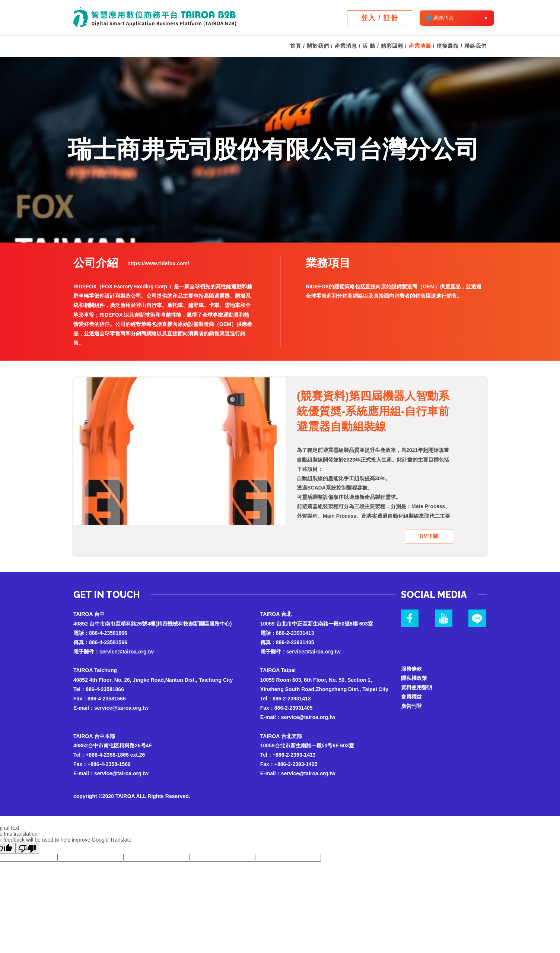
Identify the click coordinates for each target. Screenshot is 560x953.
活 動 (369, 46)
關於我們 (318, 46)
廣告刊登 (411, 706)
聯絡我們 (475, 46)
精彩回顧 (392, 46)
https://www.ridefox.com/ (158, 263)
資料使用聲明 (417, 687)
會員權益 (411, 697)
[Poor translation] (27, 848)
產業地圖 (420, 46)
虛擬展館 (448, 46)
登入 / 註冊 (380, 18)
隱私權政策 (414, 678)
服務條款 (411, 668)
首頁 (296, 46)
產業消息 (346, 46)
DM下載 (429, 536)
